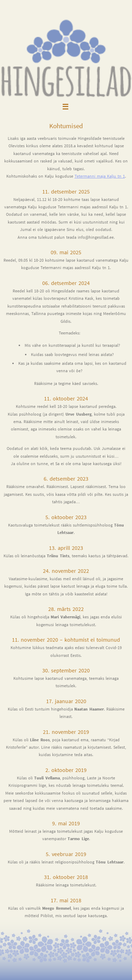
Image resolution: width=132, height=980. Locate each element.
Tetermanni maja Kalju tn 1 (100, 176)
